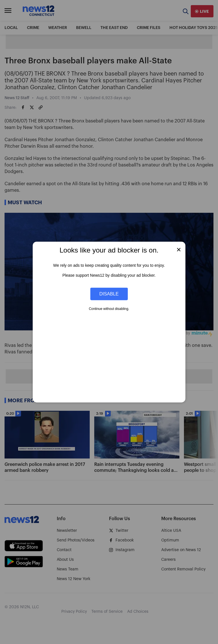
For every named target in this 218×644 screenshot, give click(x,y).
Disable (109, 294)
